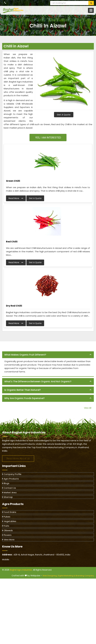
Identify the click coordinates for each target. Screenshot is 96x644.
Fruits (6, 526)
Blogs (6, 483)
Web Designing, (50, 576)
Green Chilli (13, 181)
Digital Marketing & (66, 576)
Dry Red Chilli (14, 306)
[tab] (48, 355)
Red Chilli (12, 242)
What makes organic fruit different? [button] (25, 355)
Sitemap (8, 497)
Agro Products (11, 479)
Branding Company (85, 576)
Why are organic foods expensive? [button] (24, 398)
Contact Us (9, 488)
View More (8, 540)
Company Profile (12, 474)
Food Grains (9, 512)
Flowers (7, 535)
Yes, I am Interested (48, 138)
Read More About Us (18, 459)
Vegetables (9, 521)
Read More (16, 198)
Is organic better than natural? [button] (22, 390)
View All (88, 408)
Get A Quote (64, 115)
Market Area (9, 492)
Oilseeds (8, 530)
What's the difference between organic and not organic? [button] (38, 381)
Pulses (6, 517)
